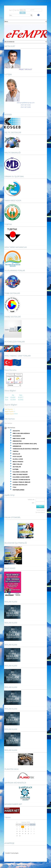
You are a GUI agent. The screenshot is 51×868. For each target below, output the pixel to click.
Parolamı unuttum (41, 510)
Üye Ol (11, 10)
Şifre (33, 503)
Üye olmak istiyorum (40, 512)
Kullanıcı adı (31, 500)
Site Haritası (8, 423)
